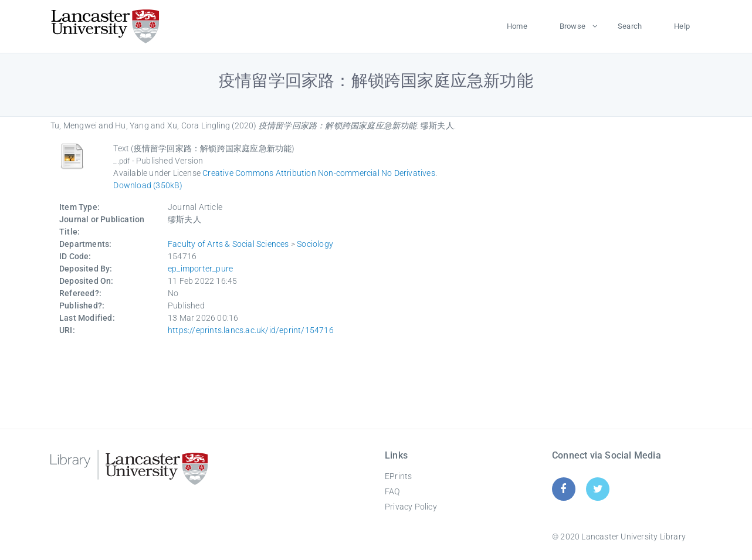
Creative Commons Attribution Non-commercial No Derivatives (319, 173)
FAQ (392, 491)
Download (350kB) (148, 185)
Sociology (315, 244)
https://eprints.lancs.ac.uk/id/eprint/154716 (251, 330)
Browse (573, 26)
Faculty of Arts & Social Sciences (228, 244)
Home (517, 26)
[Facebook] (563, 489)
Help (682, 26)
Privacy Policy (411, 507)
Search (630, 26)
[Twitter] (598, 489)
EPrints (398, 476)
